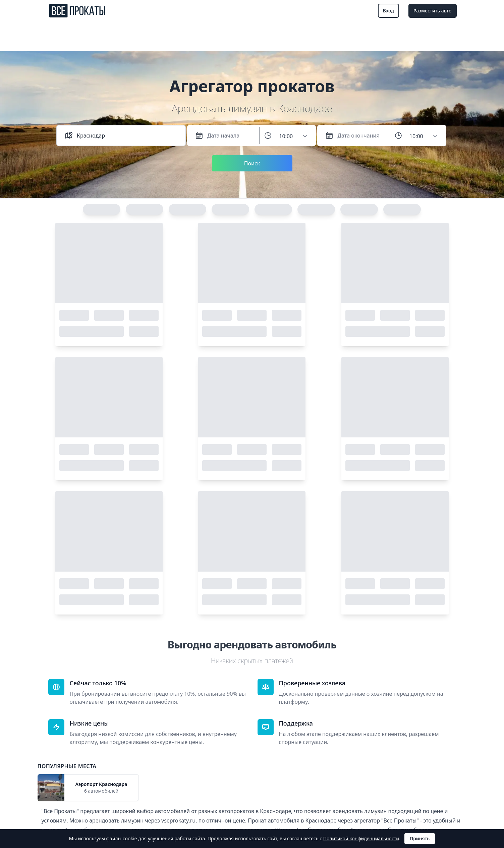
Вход (388, 11)
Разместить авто (433, 11)
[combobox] (127, 136)
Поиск (252, 163)
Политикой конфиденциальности (361, 838)
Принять (420, 838)
